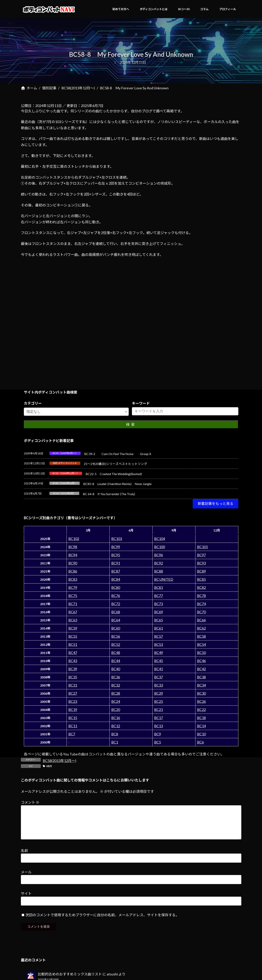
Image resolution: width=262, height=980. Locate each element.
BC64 (116, 620)
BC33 (159, 685)
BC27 (73, 693)
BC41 (159, 669)
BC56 (116, 636)
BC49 (159, 653)
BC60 (116, 628)
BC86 (73, 571)
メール (26, 878)
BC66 (201, 620)
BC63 (73, 620)
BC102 (74, 539)
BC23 (73, 701)
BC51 (73, 644)
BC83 (73, 579)
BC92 (159, 563)
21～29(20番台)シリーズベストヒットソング (116, 464)
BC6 (200, 742)
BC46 (201, 661)
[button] (216, 504)
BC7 (72, 734)
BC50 (201, 653)
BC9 (158, 734)
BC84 (116, 579)
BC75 (73, 596)
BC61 (159, 628)
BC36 (116, 677)
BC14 (201, 726)
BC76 (116, 596)
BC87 (116, 571)
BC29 (159, 693)
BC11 (73, 726)
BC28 (116, 693)
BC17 (159, 718)
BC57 (159, 636)
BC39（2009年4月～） (65, 453)
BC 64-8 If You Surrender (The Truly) (109, 494)
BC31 (73, 685)
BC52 (116, 644)
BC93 (201, 563)
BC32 (116, 685)
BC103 (117, 539)
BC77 (159, 596)
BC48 (116, 653)
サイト (26, 900)
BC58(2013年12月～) (59, 761)
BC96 (159, 555)
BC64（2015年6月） (64, 493)
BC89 (201, 571)
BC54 (201, 644)
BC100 (160, 547)
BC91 (116, 563)
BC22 (201, 710)
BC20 (116, 710)
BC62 (201, 628)
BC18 (201, 718)
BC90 (73, 563)
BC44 (116, 661)
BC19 (73, 710)
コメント (30, 802)
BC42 (201, 669)
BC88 (159, 571)
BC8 (115, 734)
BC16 (116, 718)
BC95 (116, 555)
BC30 (201, 693)
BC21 (159, 710)
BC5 (158, 742)
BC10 (201, 734)
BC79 (73, 587)
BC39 (73, 669)
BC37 (159, 677)
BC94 (73, 555)
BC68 (116, 612)
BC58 (201, 636)
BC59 (73, 628)
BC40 (116, 669)
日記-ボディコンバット (65, 463)
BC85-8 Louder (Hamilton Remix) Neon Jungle (117, 484)
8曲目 (49, 766)
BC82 (201, 587)
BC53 (159, 644)
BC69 (159, 612)
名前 (24, 857)
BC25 (159, 701)
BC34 (201, 685)
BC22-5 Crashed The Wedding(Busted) (114, 474)
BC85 (201, 579)
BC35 (73, 677)
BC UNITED (164, 579)
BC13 (159, 726)
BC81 (159, 587)
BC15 (73, 718)
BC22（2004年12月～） (66, 473)
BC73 (159, 604)
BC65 (159, 620)
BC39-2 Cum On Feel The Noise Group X (118, 454)
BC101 (202, 547)
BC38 (201, 677)
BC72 (116, 604)
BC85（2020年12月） (65, 483)
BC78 (201, 596)
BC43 (73, 661)
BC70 (201, 612)
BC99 (116, 547)
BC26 (201, 701)
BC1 (115, 742)
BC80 (116, 587)
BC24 (116, 701)
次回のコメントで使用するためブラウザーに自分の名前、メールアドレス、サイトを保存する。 (102, 921)
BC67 (73, 612)
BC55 (73, 636)
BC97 (201, 555)
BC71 (73, 604)
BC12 (116, 726)
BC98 (73, 547)
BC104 (160, 539)
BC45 (159, 661)
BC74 (201, 604)
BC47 (73, 653)
